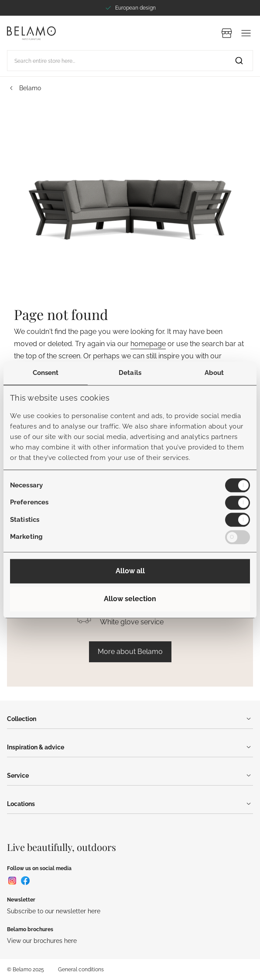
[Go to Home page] (31, 33)
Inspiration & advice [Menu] (130, 747)
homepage (148, 344)
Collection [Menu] (130, 719)
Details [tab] (130, 373)
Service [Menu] (130, 776)
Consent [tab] (46, 373)
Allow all (130, 571)
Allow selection (130, 599)
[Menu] (246, 33)
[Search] (239, 61)
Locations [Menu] (130, 804)
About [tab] (214, 373)
